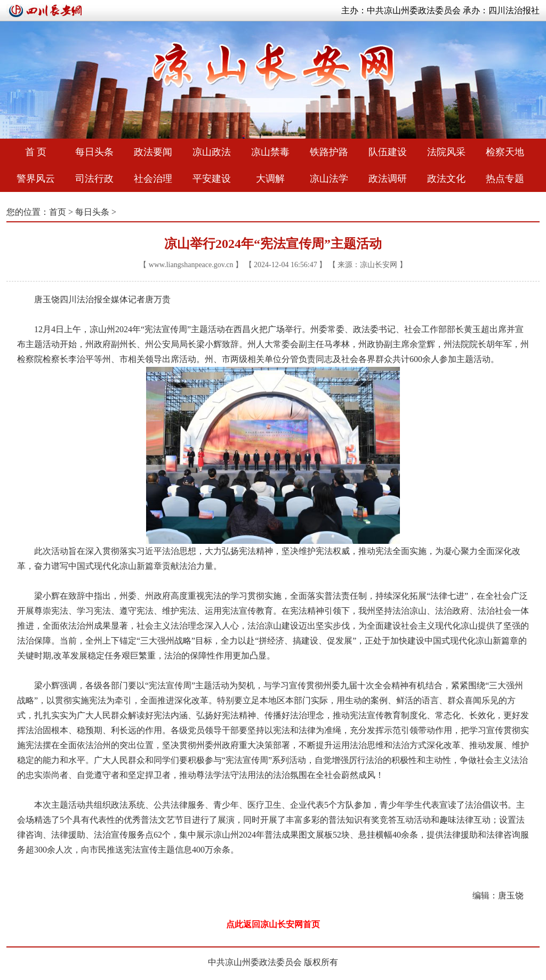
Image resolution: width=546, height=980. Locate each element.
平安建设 (212, 179)
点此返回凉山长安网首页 (273, 924)
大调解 (270, 179)
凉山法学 (329, 179)
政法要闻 (153, 152)
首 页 (36, 152)
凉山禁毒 (270, 152)
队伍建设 (388, 152)
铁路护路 (329, 152)
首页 (58, 212)
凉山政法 (212, 152)
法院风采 (446, 152)
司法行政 (94, 179)
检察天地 (505, 152)
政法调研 (388, 179)
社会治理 (153, 179)
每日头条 (94, 152)
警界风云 (36, 179)
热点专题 (505, 179)
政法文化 (446, 179)
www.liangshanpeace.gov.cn (191, 265)
